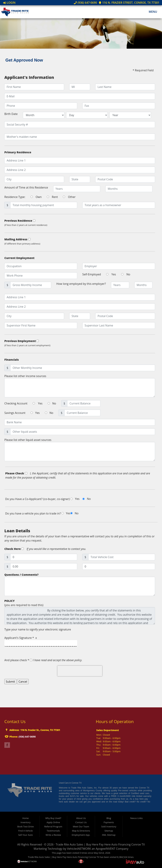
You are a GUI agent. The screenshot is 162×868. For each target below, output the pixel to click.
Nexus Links (136, 818)
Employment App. (81, 835)
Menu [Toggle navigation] (151, 12)
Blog (109, 818)
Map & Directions (81, 831)
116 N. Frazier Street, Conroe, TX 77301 (129, 3)
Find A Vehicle (26, 831)
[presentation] (80, 671)
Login (9, 3)
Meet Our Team (81, 826)
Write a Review (53, 835)
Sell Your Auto (25, 835)
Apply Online (53, 822)
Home (25, 818)
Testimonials (53, 831)
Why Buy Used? (53, 818)
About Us (81, 818)
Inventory (26, 822)
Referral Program (53, 826)
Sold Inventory (109, 826)
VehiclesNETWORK (79, 849)
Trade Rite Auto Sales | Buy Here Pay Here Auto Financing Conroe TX (100, 844)
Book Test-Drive (25, 826)
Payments (109, 822)
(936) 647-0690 (85, 3)
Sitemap (109, 831)
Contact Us (81, 822)
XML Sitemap (109, 835)
